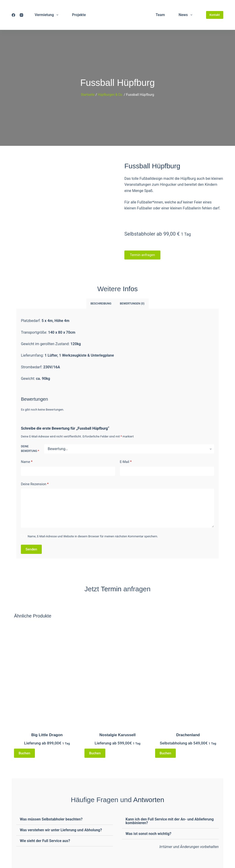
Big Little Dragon (47, 735)
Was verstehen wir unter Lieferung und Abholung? (61, 830)
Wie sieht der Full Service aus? (45, 841)
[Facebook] (13, 15)
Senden (31, 549)
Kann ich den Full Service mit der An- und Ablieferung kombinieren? (170, 821)
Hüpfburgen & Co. (111, 95)
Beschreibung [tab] (101, 303)
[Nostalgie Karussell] (117, 674)
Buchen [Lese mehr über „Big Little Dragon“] (24, 753)
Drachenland (188, 735)
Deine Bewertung (30, 448)
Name (27, 462)
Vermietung (47, 15)
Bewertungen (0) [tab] (132, 303)
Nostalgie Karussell (117, 735)
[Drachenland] (188, 674)
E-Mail (126, 462)
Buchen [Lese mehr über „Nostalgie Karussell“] (95, 753)
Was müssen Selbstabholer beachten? (51, 819)
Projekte (79, 15)
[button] (65, 819)
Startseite (87, 95)
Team (160, 15)
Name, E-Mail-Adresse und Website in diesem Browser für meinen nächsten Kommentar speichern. (93, 536)
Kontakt (215, 15)
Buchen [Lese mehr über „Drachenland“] (165, 753)
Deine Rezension (35, 484)
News (186, 15)
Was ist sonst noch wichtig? (148, 833)
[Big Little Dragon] (47, 674)
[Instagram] (21, 15)
